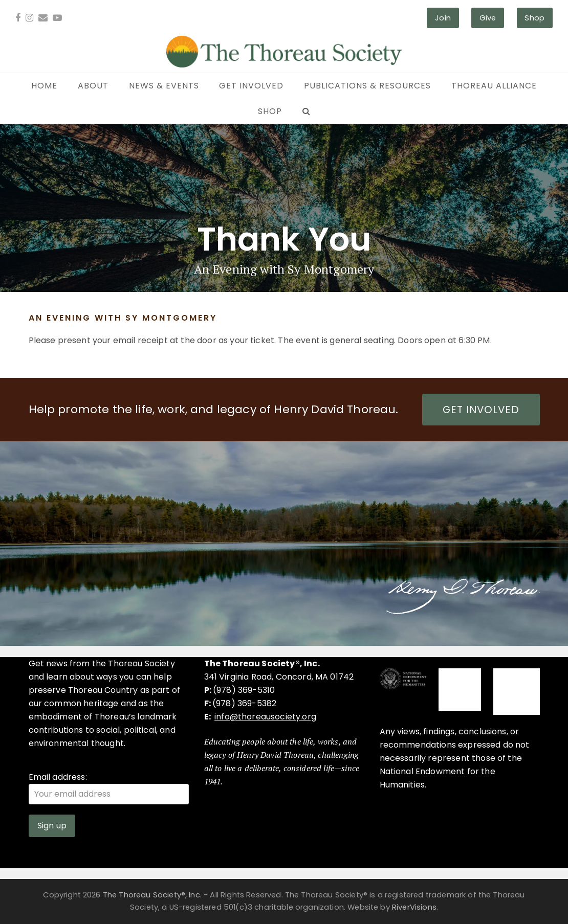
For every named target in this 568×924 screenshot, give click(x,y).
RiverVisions (414, 907)
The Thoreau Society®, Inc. (152, 895)
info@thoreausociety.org (265, 717)
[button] (306, 111)
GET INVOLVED (481, 410)
